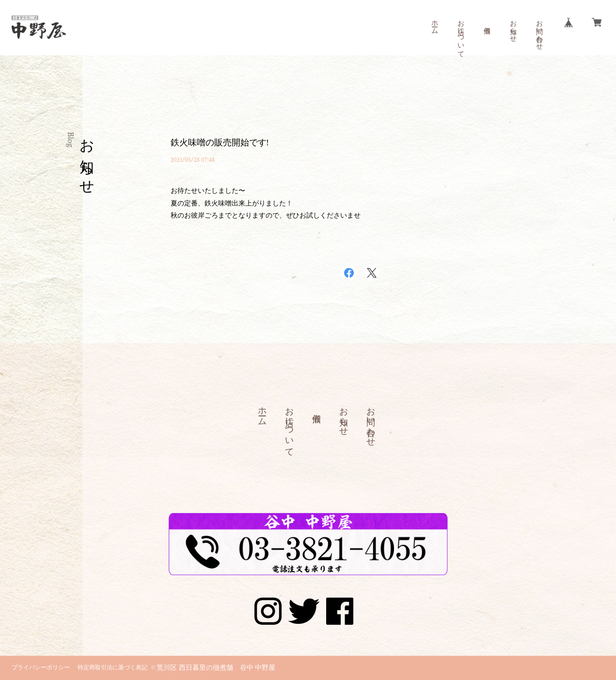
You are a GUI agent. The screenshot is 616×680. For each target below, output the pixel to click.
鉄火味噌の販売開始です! (220, 143)
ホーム (434, 23)
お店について (460, 35)
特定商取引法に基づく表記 (112, 668)
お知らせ (513, 27)
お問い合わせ (539, 31)
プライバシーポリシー (41, 668)
